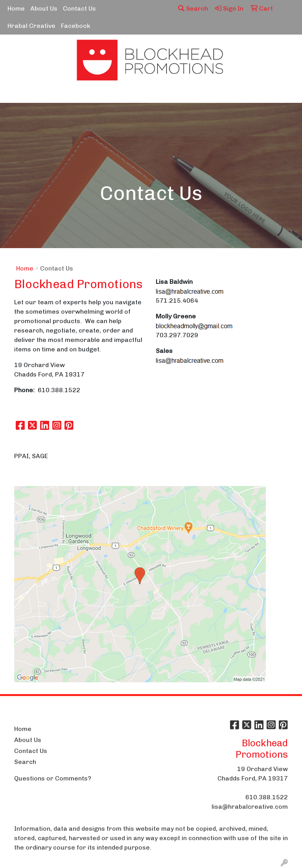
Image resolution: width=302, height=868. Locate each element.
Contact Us (79, 8)
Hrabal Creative (31, 26)
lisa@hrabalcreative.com (250, 807)
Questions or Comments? (53, 778)
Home (16, 8)
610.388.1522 (267, 797)
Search (193, 8)
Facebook (76, 26)
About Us (44, 8)
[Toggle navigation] (12, 94)
